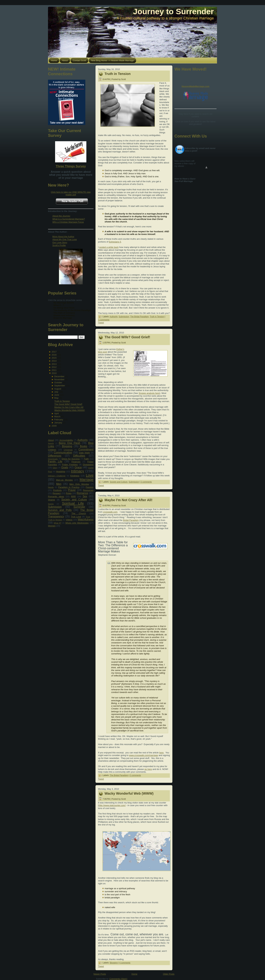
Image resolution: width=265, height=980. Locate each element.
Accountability (66, 440)
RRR (73, 497)
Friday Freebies (70, 465)
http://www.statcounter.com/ (112, 805)
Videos (69, 520)
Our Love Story (60, 242)
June (57, 395)
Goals (65, 467)
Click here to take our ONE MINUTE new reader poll (71, 193)
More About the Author (63, 237)
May (56, 398)
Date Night (85, 453)
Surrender (79, 507)
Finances (76, 462)
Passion (90, 487)
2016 (54, 355)
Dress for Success (71, 459)
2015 (54, 358)
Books (84, 446)
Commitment (86, 449)
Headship (61, 471)
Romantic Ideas (56, 497)
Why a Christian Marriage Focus (68, 222)
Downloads (53, 459)
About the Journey (61, 216)
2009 (54, 426)
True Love (76, 517)
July (56, 392)
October (58, 383)
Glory (55, 468)
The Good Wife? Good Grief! (68, 404)
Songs (51, 504)
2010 (54, 373)
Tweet (101, 323)
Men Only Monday (79, 484)
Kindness (75, 476)
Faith (86, 459)
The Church (79, 513)
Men (59, 484)
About (51, 440)
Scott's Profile (59, 245)
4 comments (125, 963)
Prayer (72, 490)
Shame (51, 500)
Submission (55, 507)
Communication (63, 453)
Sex (85, 496)
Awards (51, 443)
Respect (57, 493)
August (58, 389)
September (60, 386)
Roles (69, 493)
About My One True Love (65, 239)
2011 (54, 370)
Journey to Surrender (173, 11)
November (59, 379)
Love (90, 475)
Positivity (57, 490)
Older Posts (169, 974)
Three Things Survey (71, 166)
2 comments (146, 482)
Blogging (67, 446)
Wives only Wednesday (77, 523)
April (56, 413)
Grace (78, 467)
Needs (51, 487)
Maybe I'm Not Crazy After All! (69, 407)
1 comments (104, 320)
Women (52, 526)
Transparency (56, 516)
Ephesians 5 (115, 242)
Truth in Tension (62, 401)
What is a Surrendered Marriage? (69, 219)
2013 (54, 364)
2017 (54, 352)
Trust (88, 517)
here (161, 753)
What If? (58, 523)
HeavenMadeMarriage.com (195, 86)
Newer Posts (100, 974)
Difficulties (79, 456)
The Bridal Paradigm (139, 317)
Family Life (55, 461)
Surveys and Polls (60, 510)
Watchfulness (86, 520)
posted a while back (109, 247)
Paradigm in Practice (69, 487)
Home (134, 974)
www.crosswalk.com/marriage (144, 755)
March (57, 417)
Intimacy (77, 471)
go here (148, 769)
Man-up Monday (64, 480)
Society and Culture (74, 500)
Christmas (68, 450)
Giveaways (88, 465)
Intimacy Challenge (57, 476)
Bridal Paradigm (131, 520)
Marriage (87, 479)
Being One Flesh (70, 443)
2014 (54, 361)
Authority (83, 440)
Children (52, 450)
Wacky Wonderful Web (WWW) (69, 410)
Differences (55, 456)
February (59, 420)
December (59, 376)
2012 (54, 367)
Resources (88, 490)
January (58, 423)
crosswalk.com (110, 512)
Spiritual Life (73, 503)
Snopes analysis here (149, 393)
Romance (82, 493)
